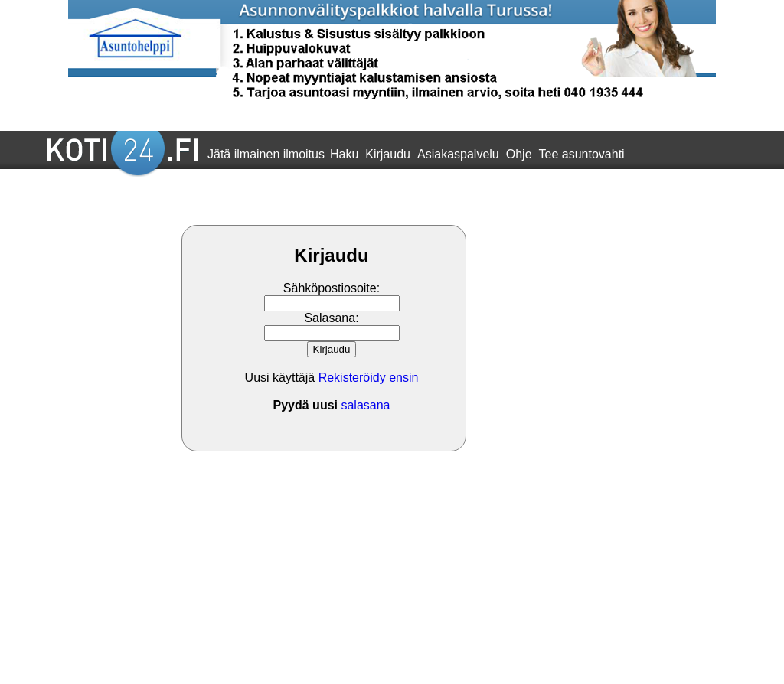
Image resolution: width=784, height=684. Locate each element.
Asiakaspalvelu (458, 154)
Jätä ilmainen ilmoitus (266, 154)
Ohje (519, 154)
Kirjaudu (388, 154)
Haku (344, 154)
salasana (365, 405)
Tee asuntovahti (582, 154)
